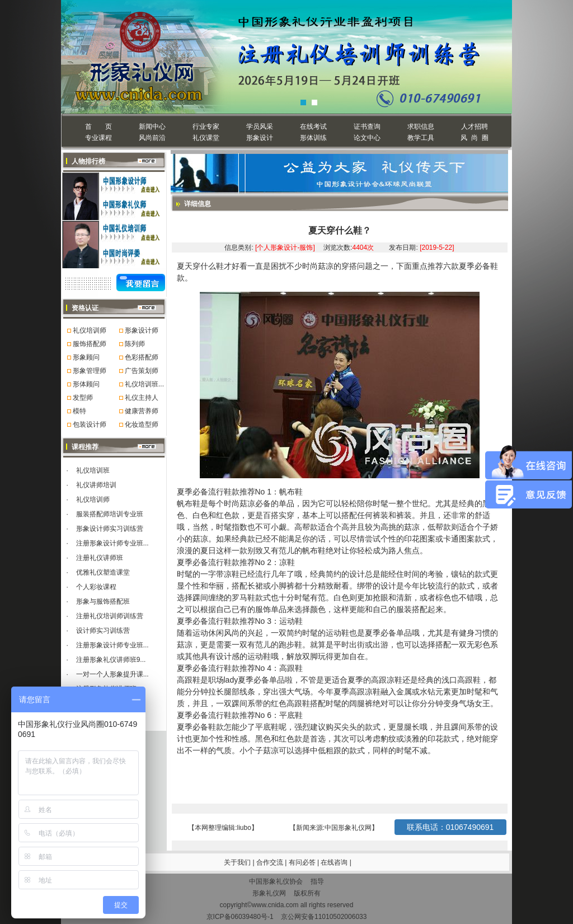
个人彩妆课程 (96, 587)
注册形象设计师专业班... (112, 543)
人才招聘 (475, 127)
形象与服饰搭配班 (103, 601)
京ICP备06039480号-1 (240, 917)
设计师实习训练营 (103, 631)
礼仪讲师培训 (96, 485)
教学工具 (421, 138)
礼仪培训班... (144, 384)
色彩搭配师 (142, 357)
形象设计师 (142, 330)
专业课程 (98, 138)
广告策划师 (142, 371)
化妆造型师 (142, 424)
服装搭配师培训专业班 (110, 514)
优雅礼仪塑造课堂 (103, 572)
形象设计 (260, 138)
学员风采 (260, 127)
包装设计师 (90, 424)
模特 (79, 411)
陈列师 (135, 344)
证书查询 (367, 127)
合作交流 (271, 862)
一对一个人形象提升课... (112, 674)
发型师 (83, 398)
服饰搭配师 (90, 344)
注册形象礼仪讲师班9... (111, 660)
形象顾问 (86, 357)
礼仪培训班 (93, 470)
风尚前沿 (152, 138)
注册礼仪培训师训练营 (110, 616)
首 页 (98, 127)
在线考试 (313, 127)
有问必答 (303, 862)
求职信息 (421, 127)
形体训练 (313, 138)
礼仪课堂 (206, 138)
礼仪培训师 (90, 330)
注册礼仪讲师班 (100, 558)
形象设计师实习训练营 (110, 529)
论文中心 (367, 138)
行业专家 (206, 127)
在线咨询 (335, 862)
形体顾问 (86, 384)
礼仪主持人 (142, 398)
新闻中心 (152, 127)
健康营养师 (142, 411)
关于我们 (237, 862)
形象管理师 (90, 371)
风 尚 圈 (474, 138)
